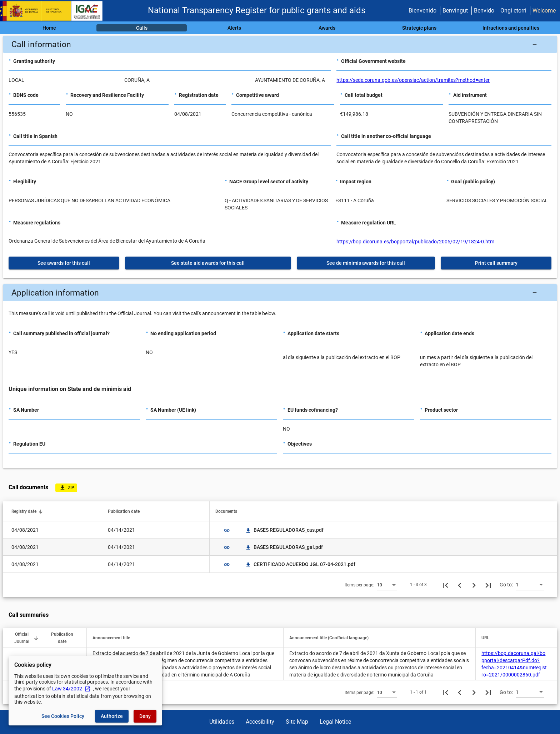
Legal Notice (335, 722)
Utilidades (222, 722)
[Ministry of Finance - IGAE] (55, 11)
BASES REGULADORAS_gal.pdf (284, 547)
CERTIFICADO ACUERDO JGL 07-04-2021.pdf (300, 564)
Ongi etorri (513, 11)
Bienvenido (422, 11)
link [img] (227, 530)
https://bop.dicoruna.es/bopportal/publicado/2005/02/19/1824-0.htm (415, 242)
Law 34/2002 (71, 689)
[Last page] (488, 585)
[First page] (445, 585)
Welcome (544, 11)
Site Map (297, 722)
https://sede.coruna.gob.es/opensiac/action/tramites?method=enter (413, 80)
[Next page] (474, 585)
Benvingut (455, 11)
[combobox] (387, 585)
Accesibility (260, 722)
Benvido (484, 11)
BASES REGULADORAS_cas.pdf (284, 530)
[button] (280, 44)
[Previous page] (460, 585)
